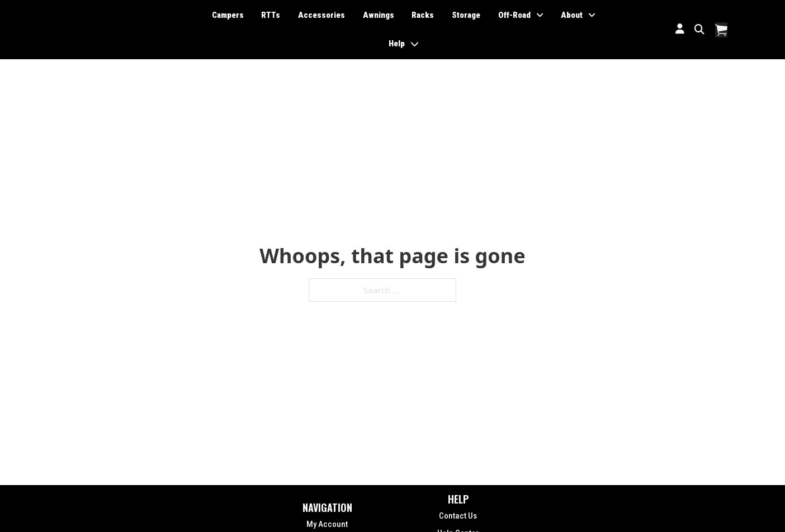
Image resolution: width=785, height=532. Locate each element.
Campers (228, 15)
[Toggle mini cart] (721, 30)
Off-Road (514, 15)
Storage (466, 15)
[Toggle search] (700, 30)
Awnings (379, 15)
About (572, 15)
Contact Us (458, 516)
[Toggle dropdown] (540, 15)
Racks (423, 15)
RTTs (271, 15)
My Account (327, 524)
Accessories (321, 15)
